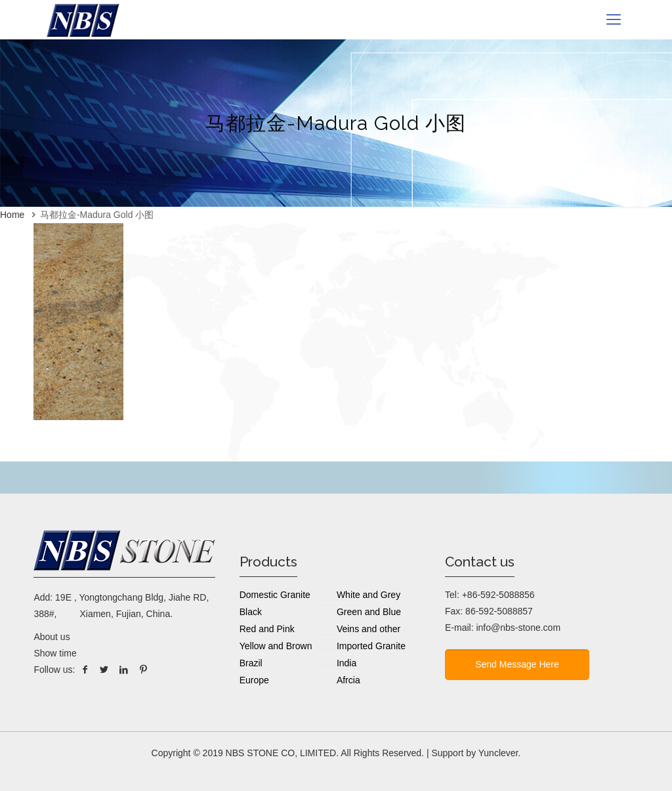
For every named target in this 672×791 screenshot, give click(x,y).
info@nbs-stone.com (518, 628)
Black (251, 612)
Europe (254, 680)
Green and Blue (369, 612)
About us (52, 637)
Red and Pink (267, 629)
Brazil (251, 663)
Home (12, 215)
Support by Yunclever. (476, 753)
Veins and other (368, 629)
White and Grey (368, 595)
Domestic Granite (275, 595)
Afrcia (348, 680)
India (346, 663)
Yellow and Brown (276, 646)
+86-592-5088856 (498, 595)
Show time (55, 653)
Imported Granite (371, 646)
